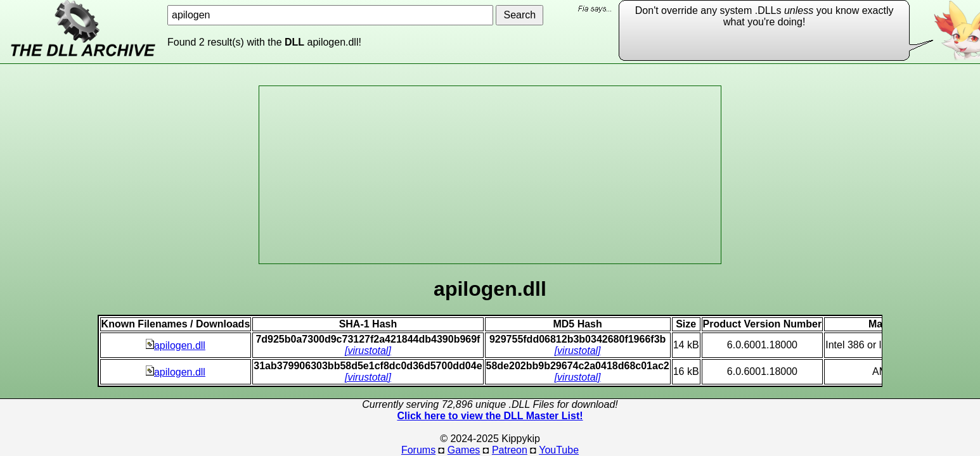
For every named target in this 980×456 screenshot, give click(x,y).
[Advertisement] (490, 175)
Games (464, 450)
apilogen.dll (176, 345)
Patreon (510, 450)
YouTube (559, 450)
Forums (418, 450)
